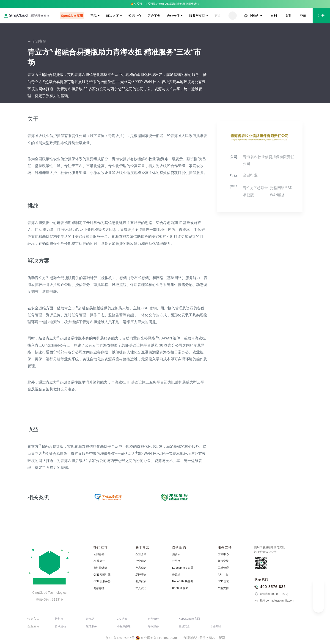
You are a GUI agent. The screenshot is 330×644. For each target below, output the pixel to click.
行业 (234, 175)
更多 (218, 16)
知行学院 (223, 561)
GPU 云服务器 (102, 581)
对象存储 (99, 588)
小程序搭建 (124, 626)
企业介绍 (141, 554)
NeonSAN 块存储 (183, 581)
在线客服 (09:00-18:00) (271, 594)
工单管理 (223, 568)
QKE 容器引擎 (102, 575)
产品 (93, 16)
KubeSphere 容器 (183, 568)
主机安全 (184, 626)
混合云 (176, 554)
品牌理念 (141, 575)
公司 (234, 157)
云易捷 (176, 575)
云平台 (176, 561)
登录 (303, 16)
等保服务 (153, 626)
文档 (274, 16)
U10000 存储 (180, 588)
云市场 (90, 619)
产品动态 (141, 568)
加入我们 (141, 588)
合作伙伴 (173, 16)
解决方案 (113, 16)
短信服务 (91, 626)
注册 (321, 16)
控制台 (59, 619)
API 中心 (223, 575)
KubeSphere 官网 (189, 619)
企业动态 (141, 561)
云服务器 (99, 554)
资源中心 (135, 16)
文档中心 (223, 554)
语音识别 (215, 626)
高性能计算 (100, 568)
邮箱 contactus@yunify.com (274, 601)
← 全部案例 (37, 41)
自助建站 (60, 626)
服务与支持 (197, 16)
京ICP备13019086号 (120, 638)
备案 (288, 16)
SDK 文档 (223, 581)
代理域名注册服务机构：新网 (204, 638)
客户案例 (154, 16)
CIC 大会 (122, 619)
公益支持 (223, 588)
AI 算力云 (99, 561)
